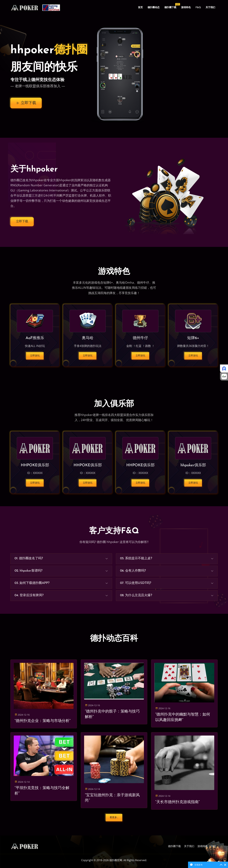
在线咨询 (198, 865)
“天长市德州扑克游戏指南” (177, 802)
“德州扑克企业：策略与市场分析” (43, 721)
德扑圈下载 (172, 7)
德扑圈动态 (154, 8)
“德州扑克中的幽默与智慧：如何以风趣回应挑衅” (183, 717)
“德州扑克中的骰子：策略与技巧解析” (112, 714)
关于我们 (210, 8)
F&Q (198, 8)
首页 (140, 8)
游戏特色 (186, 8)
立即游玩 (35, 356)
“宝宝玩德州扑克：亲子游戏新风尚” (112, 798)
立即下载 (26, 103)
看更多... (114, 818)
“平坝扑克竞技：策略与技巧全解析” (42, 791)
